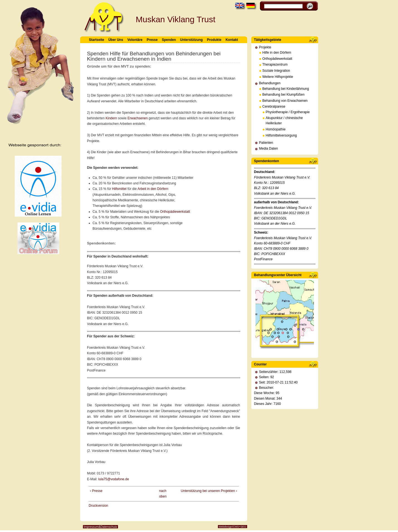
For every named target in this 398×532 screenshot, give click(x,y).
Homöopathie (276, 129)
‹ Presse (96, 491)
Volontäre (135, 40)
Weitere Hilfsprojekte (278, 77)
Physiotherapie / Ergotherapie (288, 112)
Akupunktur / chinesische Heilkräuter (284, 121)
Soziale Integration (276, 71)
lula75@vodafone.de (114, 479)
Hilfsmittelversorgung (281, 135)
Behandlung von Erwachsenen (285, 101)
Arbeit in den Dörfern (153, 189)
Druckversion (99, 506)
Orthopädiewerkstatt (175, 212)
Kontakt (232, 40)
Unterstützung (191, 40)
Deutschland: (265, 172)
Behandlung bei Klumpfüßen (283, 95)
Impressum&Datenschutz (101, 527)
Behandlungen (270, 83)
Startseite (97, 40)
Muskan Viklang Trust (176, 19)
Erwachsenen (138, 118)
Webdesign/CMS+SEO (233, 527)
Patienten (266, 143)
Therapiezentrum (275, 65)
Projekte (265, 47)
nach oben (162, 494)
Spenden (169, 40)
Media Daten (269, 149)
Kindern (111, 118)
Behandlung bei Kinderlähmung (286, 89)
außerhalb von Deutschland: (277, 202)
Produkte (214, 40)
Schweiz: (261, 232)
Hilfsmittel (119, 189)
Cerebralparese (274, 107)
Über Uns (116, 40)
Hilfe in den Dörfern (277, 53)
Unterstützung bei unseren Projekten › (209, 491)
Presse (152, 40)
